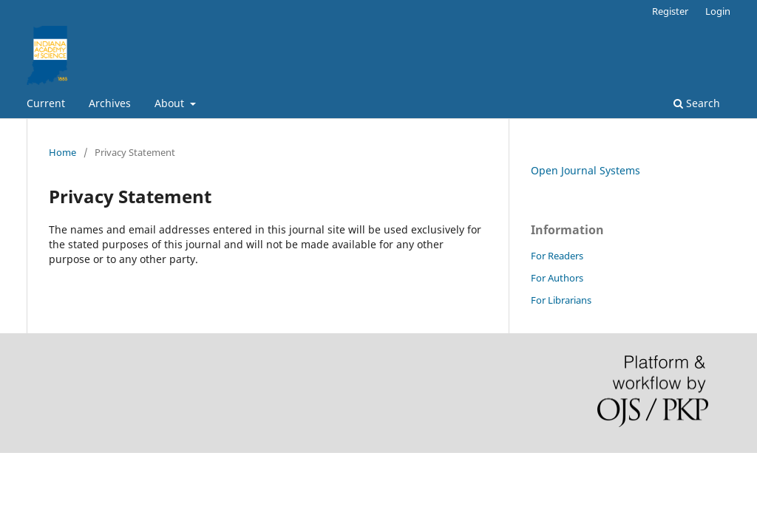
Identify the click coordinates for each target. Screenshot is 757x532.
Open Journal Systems (585, 170)
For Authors (557, 278)
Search (697, 103)
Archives (110, 103)
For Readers (557, 256)
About (171, 103)
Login (718, 11)
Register (670, 11)
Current (46, 103)
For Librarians (561, 300)
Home (62, 152)
